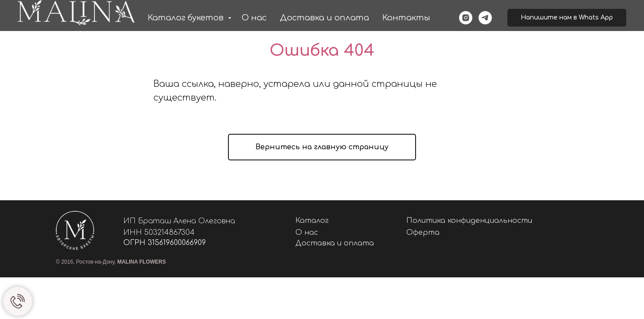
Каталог (312, 221)
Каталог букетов (187, 18)
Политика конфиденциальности (469, 221)
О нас (254, 18)
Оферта (423, 233)
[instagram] (466, 18)
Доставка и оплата (324, 18)
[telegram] (485, 18)
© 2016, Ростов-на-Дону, (111, 262)
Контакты (406, 18)
